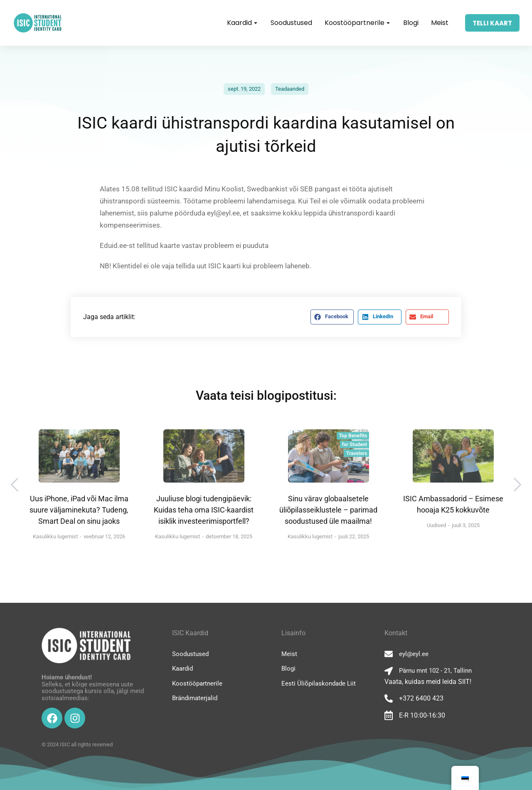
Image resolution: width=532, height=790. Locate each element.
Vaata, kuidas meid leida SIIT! (428, 682)
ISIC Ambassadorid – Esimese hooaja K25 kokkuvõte (453, 504)
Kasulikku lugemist (55, 536)
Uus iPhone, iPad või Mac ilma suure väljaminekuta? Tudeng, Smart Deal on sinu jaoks (79, 510)
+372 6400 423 (421, 698)
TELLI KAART (492, 23)
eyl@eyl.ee (414, 654)
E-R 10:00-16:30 (422, 715)
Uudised (436, 525)
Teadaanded (290, 89)
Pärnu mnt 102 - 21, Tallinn (435, 671)
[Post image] (79, 456)
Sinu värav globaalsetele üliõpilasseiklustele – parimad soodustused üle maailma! (328, 510)
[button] (332, 317)
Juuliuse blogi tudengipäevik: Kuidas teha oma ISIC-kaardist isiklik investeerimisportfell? (204, 510)
